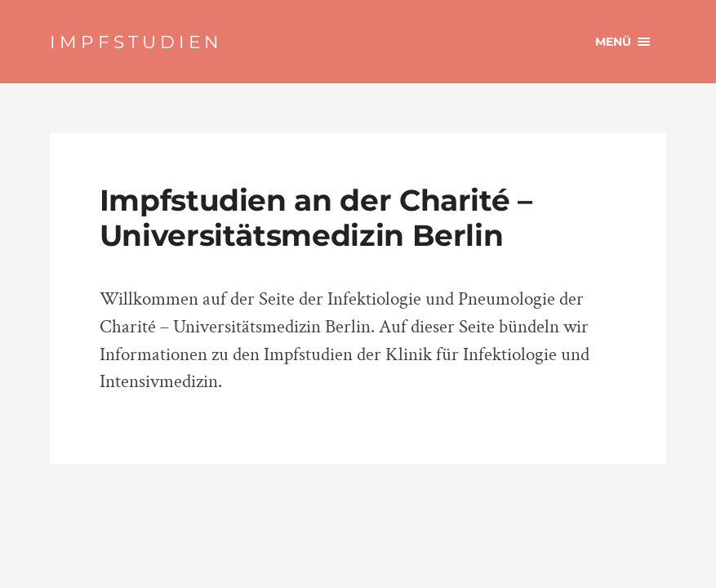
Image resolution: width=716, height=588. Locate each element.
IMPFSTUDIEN (136, 42)
